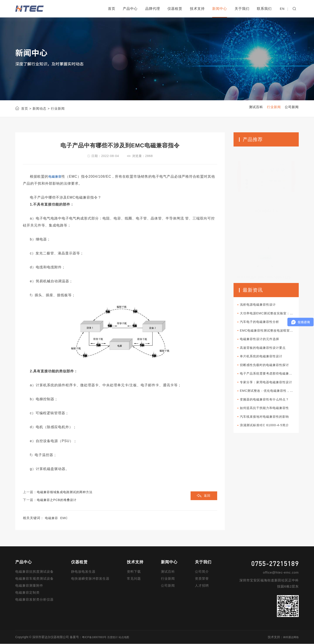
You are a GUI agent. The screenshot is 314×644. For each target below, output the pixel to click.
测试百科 (168, 572)
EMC (65, 518)
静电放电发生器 (83, 572)
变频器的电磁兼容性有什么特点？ (268, 406)
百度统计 (117, 637)
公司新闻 (168, 586)
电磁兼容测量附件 (29, 586)
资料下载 (134, 572)
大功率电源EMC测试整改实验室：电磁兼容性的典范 (270, 314)
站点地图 (130, 637)
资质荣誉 (202, 579)
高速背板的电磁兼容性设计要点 (267, 351)
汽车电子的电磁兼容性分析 (263, 323)
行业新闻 (168, 579)
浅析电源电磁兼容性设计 (261, 305)
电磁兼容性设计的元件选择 (263, 342)
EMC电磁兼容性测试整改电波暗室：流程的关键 (270, 333)
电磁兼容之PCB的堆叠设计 (58, 500)
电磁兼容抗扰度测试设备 (34, 572)
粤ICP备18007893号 (96, 637)
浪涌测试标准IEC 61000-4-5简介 (268, 433)
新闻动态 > (41, 108)
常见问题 (134, 579)
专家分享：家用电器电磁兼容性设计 (270, 388)
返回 (206, 496)
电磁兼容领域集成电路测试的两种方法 (67, 492)
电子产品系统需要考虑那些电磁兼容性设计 (270, 378)
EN (282, 9)
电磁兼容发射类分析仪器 (34, 600)
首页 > (26, 108)
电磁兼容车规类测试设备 (34, 579)
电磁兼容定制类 (27, 593)
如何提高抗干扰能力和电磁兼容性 (268, 415)
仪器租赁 (175, 9)
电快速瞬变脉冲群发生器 (90, 579)
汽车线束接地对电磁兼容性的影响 (268, 424)
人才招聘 (202, 586)
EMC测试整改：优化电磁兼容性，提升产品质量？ (270, 397)
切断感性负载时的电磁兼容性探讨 (268, 369)
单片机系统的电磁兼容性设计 (265, 360)
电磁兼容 (52, 518)
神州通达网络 (290, 637)
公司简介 (202, 572)
